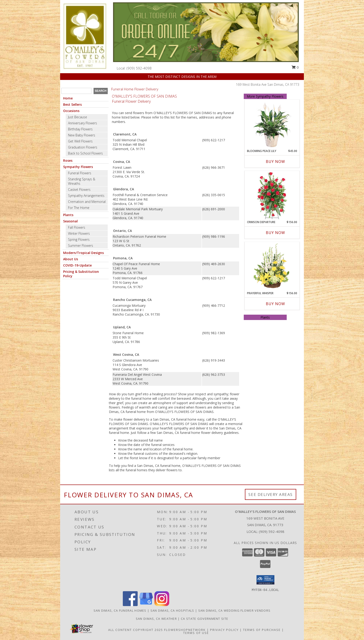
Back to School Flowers (85, 153)
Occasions (71, 111)
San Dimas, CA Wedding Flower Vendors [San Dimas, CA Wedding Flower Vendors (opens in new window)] (234, 610)
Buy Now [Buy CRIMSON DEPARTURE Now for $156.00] (275, 233)
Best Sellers (72, 104)
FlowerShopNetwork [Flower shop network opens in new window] (185, 630)
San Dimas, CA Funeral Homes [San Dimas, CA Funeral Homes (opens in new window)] (120, 610)
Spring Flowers (79, 239)
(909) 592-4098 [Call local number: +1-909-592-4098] (139, 68)
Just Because (78, 117)
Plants (68, 215)
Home (68, 98)
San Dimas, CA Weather (156, 619)
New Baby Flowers (82, 135)
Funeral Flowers (80, 173)
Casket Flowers (79, 190)
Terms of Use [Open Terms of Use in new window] (196, 633)
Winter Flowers (79, 233)
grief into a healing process (155, 394)
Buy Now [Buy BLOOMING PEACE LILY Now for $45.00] (275, 162)
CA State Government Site (205, 619)
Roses (68, 160)
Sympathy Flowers (78, 167)
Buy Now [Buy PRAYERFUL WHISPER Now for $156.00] (275, 304)
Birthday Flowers (80, 129)
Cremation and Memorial (87, 202)
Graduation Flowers (83, 147)
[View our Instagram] (162, 605)
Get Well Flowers (80, 141)
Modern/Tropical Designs (83, 253)
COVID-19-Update (77, 265)
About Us (71, 259)
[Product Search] (76, 91)
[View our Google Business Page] (146, 605)
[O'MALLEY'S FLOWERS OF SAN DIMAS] (85, 36)
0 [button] (295, 67)
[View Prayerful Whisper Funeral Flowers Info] (272, 267)
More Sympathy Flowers (265, 96)
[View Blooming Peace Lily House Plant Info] (272, 125)
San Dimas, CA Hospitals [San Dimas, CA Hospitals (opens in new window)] (172, 610)
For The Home (79, 208)
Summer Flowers (81, 246)
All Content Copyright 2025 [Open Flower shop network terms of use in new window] (136, 630)
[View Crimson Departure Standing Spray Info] (272, 196)
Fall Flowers (77, 227)
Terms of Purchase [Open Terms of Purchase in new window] (262, 630)
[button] (265, 580)
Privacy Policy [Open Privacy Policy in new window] (224, 630)
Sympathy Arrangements (86, 196)
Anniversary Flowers (83, 123)
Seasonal (70, 221)
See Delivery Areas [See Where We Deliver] (271, 494)
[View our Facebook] (130, 605)
